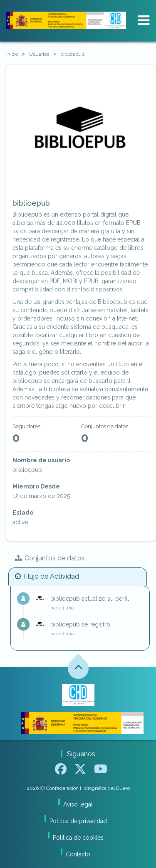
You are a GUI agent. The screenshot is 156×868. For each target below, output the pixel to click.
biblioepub (72, 54)
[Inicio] (12, 54)
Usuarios (39, 54)
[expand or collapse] (144, 20)
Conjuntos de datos (50, 558)
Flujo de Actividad (47, 576)
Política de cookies (78, 838)
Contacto (78, 854)
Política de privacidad (78, 821)
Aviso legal (78, 804)
